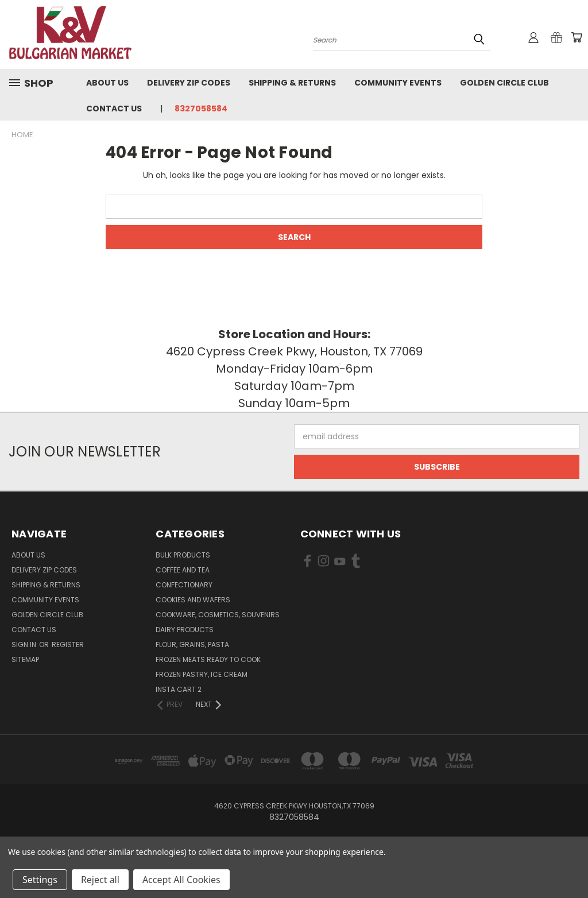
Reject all (100, 880)
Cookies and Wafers (193, 600)
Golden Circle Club (504, 83)
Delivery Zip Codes (189, 83)
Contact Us (114, 109)
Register (68, 645)
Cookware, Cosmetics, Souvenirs (218, 615)
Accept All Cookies (181, 880)
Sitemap (25, 659)
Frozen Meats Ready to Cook (208, 659)
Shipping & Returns (292, 83)
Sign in (25, 645)
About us (107, 83)
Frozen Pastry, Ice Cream (202, 674)
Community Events (398, 83)
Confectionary (184, 585)
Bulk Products (183, 555)
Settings (40, 880)
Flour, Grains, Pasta (192, 645)
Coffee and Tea (183, 570)
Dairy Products (185, 630)
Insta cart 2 (179, 689)
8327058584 (201, 109)
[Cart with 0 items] (577, 37)
